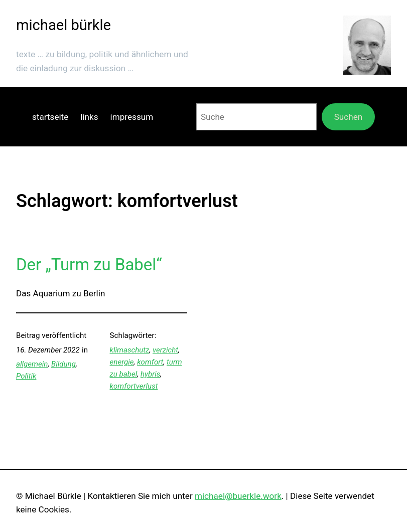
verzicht (165, 350)
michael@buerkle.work (238, 496)
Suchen (349, 117)
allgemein (32, 364)
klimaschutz (130, 350)
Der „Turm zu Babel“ (89, 264)
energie (122, 362)
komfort (150, 362)
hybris (150, 374)
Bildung (63, 364)
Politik (26, 376)
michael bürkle (63, 25)
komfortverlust (134, 386)
